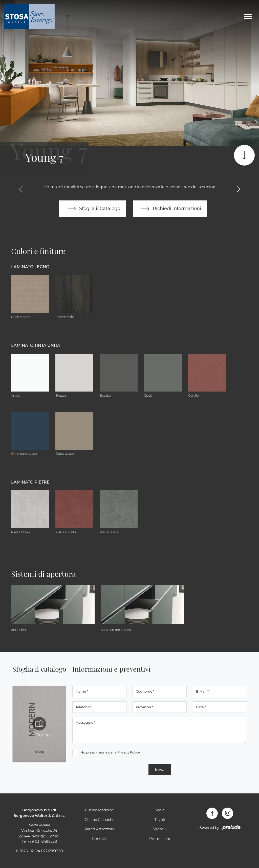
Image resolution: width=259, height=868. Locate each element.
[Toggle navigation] (248, 17)
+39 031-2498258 (42, 841)
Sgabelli (160, 829)
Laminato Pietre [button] (30, 482)
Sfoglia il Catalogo (93, 209)
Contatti (99, 839)
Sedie (160, 810)
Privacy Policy (129, 752)
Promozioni (160, 839)
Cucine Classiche (100, 820)
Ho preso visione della (110, 752)
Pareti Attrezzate (99, 829)
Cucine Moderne (99, 810)
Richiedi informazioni (170, 209)
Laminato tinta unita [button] (36, 345)
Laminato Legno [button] (30, 267)
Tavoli (160, 820)
